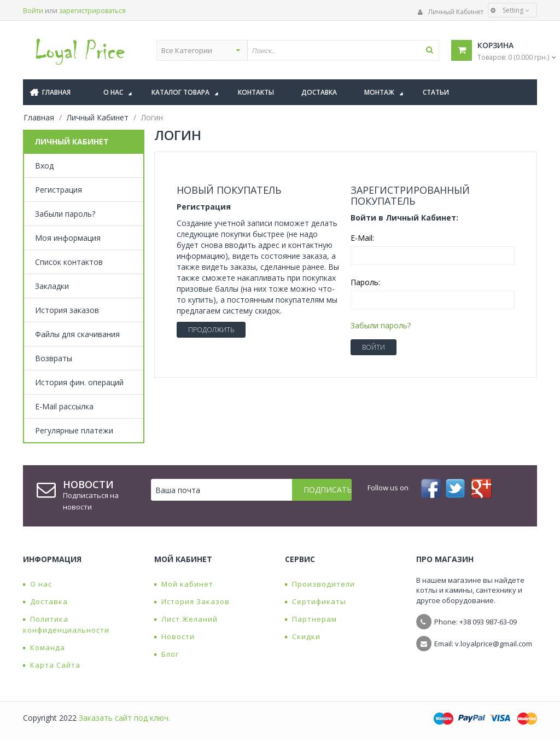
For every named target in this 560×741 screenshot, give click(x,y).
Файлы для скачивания (77, 334)
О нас (37, 584)
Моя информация (68, 238)
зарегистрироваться (92, 11)
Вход (44, 166)
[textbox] (343, 50)
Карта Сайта (52, 665)
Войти (33, 11)
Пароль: (365, 282)
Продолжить (211, 330)
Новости (174, 636)
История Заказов (192, 601)
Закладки (52, 286)
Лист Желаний (186, 619)
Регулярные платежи (74, 430)
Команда (44, 647)
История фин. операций (79, 382)
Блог (167, 654)
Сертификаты (316, 601)
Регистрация (59, 190)
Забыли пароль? (65, 214)
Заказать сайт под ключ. (124, 718)
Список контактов (69, 262)
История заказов (67, 310)
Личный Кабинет (451, 12)
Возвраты (54, 358)
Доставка (45, 601)
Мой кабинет (184, 584)
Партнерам (311, 619)
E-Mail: (362, 238)
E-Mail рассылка (64, 406)
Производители (320, 584)
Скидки (303, 636)
